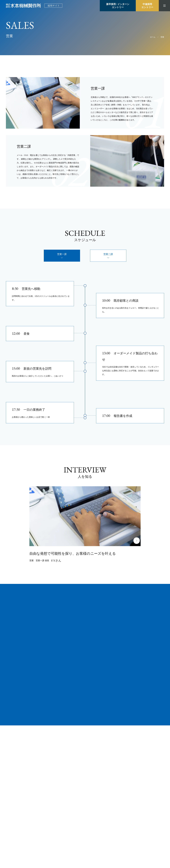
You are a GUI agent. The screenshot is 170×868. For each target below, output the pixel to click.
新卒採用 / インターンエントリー (118, 6)
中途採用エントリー (147, 6)
